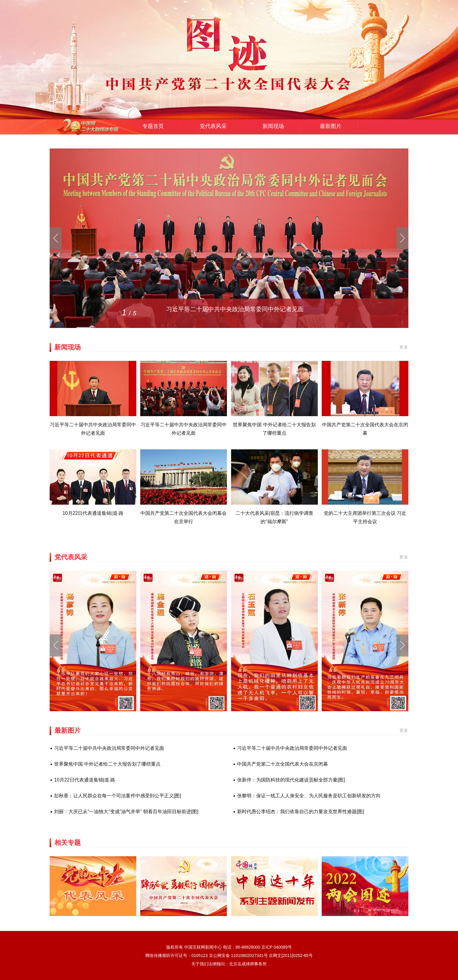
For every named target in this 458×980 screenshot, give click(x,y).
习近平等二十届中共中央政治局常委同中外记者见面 (235, 309)
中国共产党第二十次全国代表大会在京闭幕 (283, 764)
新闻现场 (273, 126)
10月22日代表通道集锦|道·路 (93, 513)
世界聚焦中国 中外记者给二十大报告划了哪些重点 (107, 764)
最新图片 (331, 126)
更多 (404, 347)
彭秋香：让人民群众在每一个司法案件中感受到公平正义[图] (118, 796)
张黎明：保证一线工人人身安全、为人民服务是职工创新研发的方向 (309, 796)
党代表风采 (213, 126)
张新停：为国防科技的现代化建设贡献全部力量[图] (291, 780)
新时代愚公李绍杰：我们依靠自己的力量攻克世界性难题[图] (301, 812)
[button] (402, 645)
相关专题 (68, 843)
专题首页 (153, 126)
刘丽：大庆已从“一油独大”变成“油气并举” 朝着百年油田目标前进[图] (126, 812)
